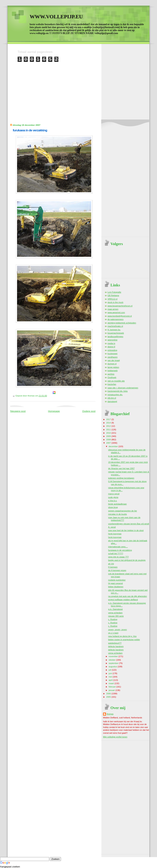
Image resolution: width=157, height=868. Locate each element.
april (111, 680)
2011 (109, 430)
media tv (111, 343)
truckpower (113, 354)
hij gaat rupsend (116, 583)
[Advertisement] (79, 88)
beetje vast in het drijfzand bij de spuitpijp (127, 560)
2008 (109, 440)
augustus (113, 667)
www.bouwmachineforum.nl (120, 306)
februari (112, 687)
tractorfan (112, 384)
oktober (112, 660)
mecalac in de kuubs (118, 514)
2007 (109, 443)
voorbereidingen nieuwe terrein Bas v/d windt (129, 524)
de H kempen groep (117, 570)
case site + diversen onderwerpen (123, 388)
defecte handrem (116, 646)
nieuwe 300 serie (116, 616)
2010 (109, 433)
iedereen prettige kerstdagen (121, 478)
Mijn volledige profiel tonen (115, 737)
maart (111, 683)
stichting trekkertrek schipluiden (122, 323)
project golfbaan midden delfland (123, 600)
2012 (109, 426)
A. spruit (112, 527)
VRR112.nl (112, 299)
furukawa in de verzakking (30, 130)
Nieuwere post (18, 411)
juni (110, 673)
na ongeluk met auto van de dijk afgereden (128, 596)
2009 (109, 436)
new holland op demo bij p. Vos (122, 636)
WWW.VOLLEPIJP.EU (56, 17)
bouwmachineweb (116, 333)
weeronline (112, 340)
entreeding (112, 350)
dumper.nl (112, 364)
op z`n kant (113, 633)
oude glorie (113, 497)
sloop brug (113, 507)
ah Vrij (111, 564)
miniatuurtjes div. (115, 395)
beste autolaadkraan (118, 504)
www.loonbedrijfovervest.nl (120, 316)
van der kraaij (114, 360)
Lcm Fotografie (114, 292)
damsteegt (112, 401)
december (113, 446)
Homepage (54, 411)
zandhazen (113, 357)
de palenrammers (115, 319)
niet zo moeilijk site (116, 381)
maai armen (113, 309)
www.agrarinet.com (116, 312)
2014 (109, 423)
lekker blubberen (116, 587)
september (114, 663)
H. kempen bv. (114, 330)
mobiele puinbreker (117, 580)
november (113, 656)
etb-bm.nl (112, 398)
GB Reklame (113, 295)
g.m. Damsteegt (115, 609)
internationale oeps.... (118, 547)
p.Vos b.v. (113, 501)
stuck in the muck (115, 302)
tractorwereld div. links (118, 391)
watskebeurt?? (115, 643)
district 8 (111, 347)
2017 (109, 419)
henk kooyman (115, 534)
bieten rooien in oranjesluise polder (124, 640)
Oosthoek (112, 377)
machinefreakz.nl (115, 326)
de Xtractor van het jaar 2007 (121, 468)
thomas (110, 714)
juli (110, 670)
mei (111, 677)
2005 (109, 697)
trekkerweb (113, 371)
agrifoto (111, 374)
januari (112, 690)
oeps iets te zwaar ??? (119, 557)
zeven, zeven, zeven (118, 630)
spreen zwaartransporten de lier (123, 511)
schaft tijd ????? (116, 554)
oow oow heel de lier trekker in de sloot (126, 530)
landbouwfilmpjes (115, 337)
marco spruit (114, 494)
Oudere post (89, 411)
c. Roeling (113, 619)
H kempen (113, 567)
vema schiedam (115, 613)
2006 (109, 694)
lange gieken (113, 367)
